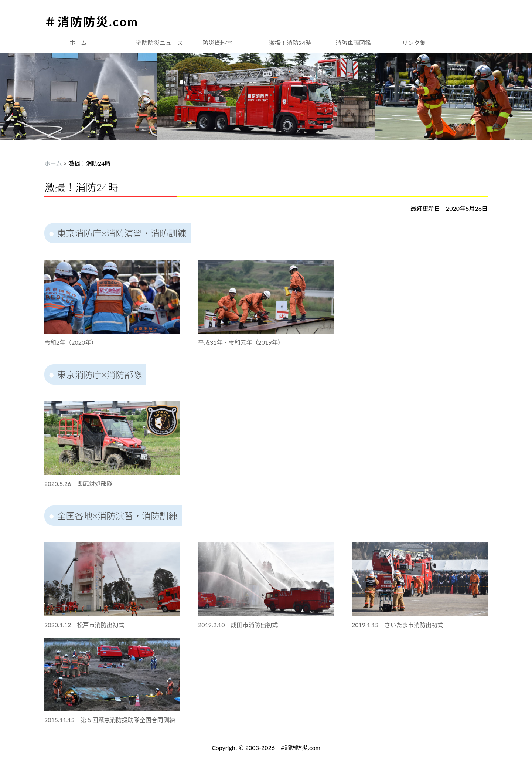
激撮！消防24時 (290, 43)
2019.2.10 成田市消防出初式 (238, 625)
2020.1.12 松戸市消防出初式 (84, 625)
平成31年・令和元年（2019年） (241, 342)
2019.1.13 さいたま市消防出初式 (398, 625)
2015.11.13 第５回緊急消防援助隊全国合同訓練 (110, 720)
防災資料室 (217, 43)
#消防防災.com (301, 748)
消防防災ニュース (159, 43)
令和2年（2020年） (71, 342)
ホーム (78, 43)
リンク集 (414, 43)
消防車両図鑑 (353, 43)
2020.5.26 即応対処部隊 (79, 483)
